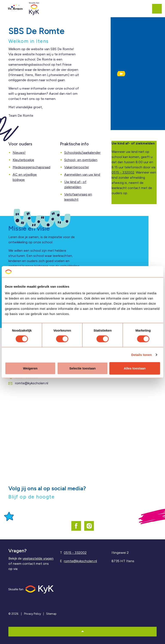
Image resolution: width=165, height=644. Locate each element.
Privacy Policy (33, 614)
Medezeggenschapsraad (31, 167)
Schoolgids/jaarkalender (82, 153)
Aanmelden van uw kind (82, 175)
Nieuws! (19, 153)
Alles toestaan (135, 368)
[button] (121, 74)
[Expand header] (159, 9)
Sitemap (51, 614)
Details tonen (141, 355)
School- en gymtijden (81, 160)
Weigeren (30, 368)
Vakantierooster (77, 167)
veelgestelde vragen (38, 558)
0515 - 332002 (123, 172)
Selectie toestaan (83, 368)
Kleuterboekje (23, 160)
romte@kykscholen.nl (28, 383)
